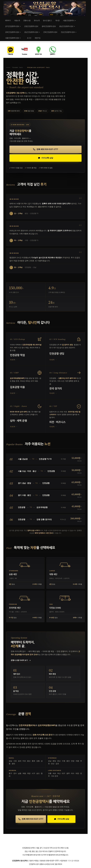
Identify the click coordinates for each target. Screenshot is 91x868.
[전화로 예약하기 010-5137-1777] (45, 149)
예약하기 (8, 21)
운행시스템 (27, 21)
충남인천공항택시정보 (67, 26)
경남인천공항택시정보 (32, 32)
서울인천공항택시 (69, 21)
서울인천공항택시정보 (13, 38)
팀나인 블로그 (47, 21)
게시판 (57, 21)
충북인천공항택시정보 (49, 26)
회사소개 (37, 21)
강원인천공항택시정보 (31, 26)
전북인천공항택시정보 (50, 32)
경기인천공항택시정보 (13, 26)
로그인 (29, 38)
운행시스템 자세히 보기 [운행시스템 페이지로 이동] (21, 660)
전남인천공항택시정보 (69, 32)
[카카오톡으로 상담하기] (45, 158)
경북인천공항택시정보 (13, 32)
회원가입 (38, 38)
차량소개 (17, 21)
